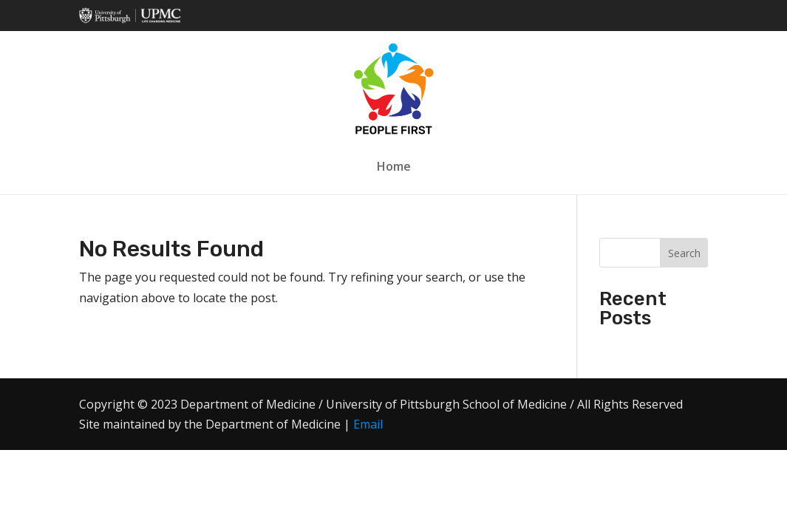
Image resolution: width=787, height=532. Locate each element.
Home (394, 166)
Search (684, 253)
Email (368, 424)
